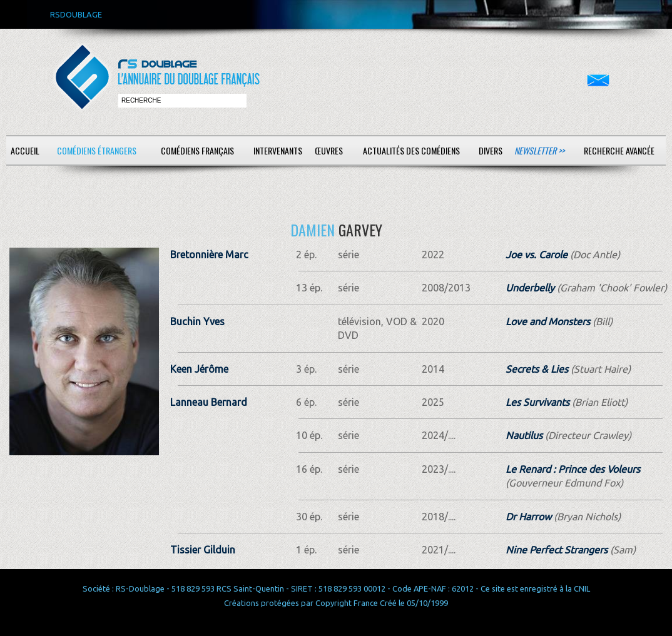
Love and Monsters (548, 321)
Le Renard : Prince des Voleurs (573, 469)
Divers (491, 150)
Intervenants (278, 150)
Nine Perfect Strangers (557, 550)
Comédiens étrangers (97, 150)
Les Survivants (537, 402)
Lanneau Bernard (209, 402)
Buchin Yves (197, 321)
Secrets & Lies (537, 369)
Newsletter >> (539, 150)
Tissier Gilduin (203, 550)
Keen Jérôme (199, 369)
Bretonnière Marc (209, 255)
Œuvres (329, 150)
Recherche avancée (619, 150)
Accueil (25, 150)
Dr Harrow (528, 517)
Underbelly (530, 288)
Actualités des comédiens (411, 150)
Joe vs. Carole (537, 255)
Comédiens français (197, 150)
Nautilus (524, 435)
